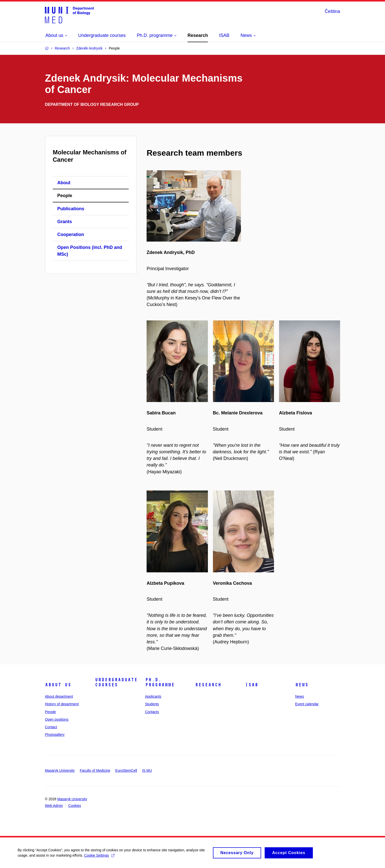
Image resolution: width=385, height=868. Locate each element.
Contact (51, 727)
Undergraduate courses (116, 682)
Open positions (57, 719)
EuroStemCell (126, 770)
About (64, 183)
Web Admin (54, 806)
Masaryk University (60, 770)
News (302, 685)
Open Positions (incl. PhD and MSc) (90, 251)
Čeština (332, 11)
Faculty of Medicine (95, 770)
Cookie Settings (100, 857)
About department (59, 696)
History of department (62, 704)
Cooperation (71, 234)
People (65, 196)
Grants (65, 222)
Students (152, 704)
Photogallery (55, 735)
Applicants (153, 696)
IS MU (147, 770)
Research (208, 685)
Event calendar (307, 704)
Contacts (152, 712)
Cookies (75, 806)
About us (58, 685)
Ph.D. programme (160, 682)
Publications (71, 209)
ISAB (252, 685)
